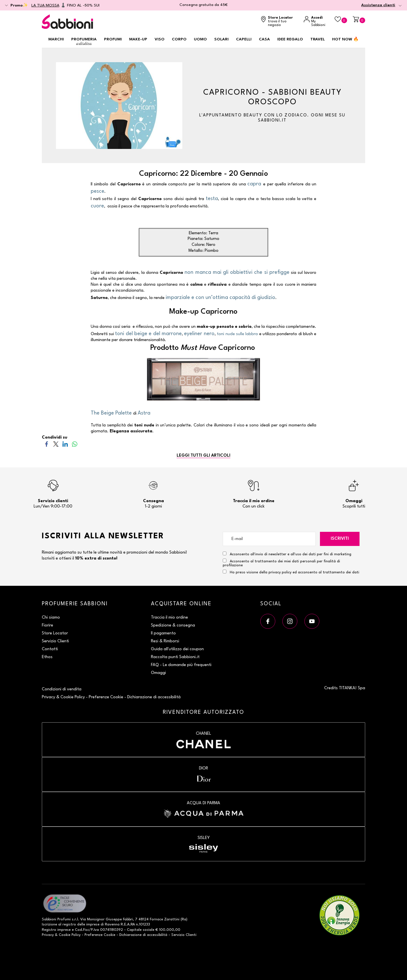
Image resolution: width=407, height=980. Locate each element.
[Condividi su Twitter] (56, 444)
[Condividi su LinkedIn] (65, 444)
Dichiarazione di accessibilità (154, 697)
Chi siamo (51, 618)
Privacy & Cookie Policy (63, 697)
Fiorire (47, 625)
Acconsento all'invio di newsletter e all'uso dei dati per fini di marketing (287, 554)
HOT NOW (345, 39)
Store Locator (55, 633)
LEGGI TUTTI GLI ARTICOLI (203, 456)
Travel (318, 39)
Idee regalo (290, 39)
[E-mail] (269, 539)
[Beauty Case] (341, 20)
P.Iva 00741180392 (107, 930)
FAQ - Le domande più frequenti (181, 665)
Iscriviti (340, 539)
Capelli (244, 39)
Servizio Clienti (55, 641)
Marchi (56, 39)
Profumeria (84, 42)
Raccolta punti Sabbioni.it (175, 657)
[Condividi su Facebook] (46, 444)
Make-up (138, 39)
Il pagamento (163, 633)
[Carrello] (359, 20)
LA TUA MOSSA (45, 5)
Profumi (113, 39)
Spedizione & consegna (173, 625)
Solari (221, 39)
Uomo (200, 39)
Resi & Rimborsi (165, 641)
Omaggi (158, 673)
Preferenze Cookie (106, 697)
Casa (264, 39)
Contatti (50, 649)
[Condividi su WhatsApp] (74, 444)
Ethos (47, 657)
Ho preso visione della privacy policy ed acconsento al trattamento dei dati (295, 572)
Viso (160, 39)
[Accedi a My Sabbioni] (316, 22)
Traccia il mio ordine (169, 618)
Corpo (179, 39)
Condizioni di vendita (62, 689)
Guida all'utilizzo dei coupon (177, 649)
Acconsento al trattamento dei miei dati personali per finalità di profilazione (281, 563)
